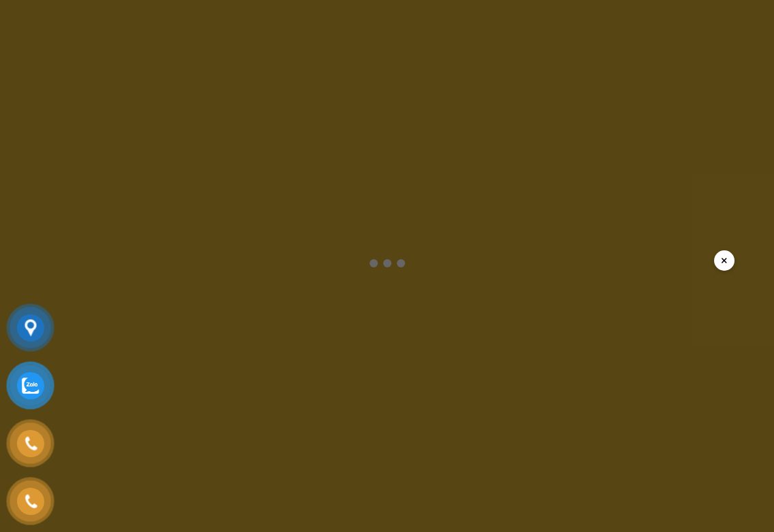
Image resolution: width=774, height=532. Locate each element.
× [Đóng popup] (724, 260)
